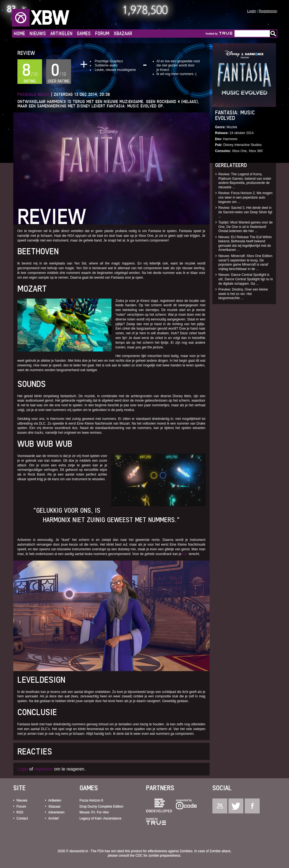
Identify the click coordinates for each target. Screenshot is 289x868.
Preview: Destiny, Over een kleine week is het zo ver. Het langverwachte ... (243, 294)
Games (84, 33)
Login (252, 11)
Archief (54, 818)
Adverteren (57, 812)
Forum (102, 33)
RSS (20, 812)
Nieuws (38, 33)
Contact (22, 818)
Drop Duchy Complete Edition (101, 807)
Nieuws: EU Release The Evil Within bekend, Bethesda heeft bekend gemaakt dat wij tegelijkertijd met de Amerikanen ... (245, 244)
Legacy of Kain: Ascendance (101, 818)
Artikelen (61, 33)
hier (185, 554)
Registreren (268, 11)
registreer (44, 769)
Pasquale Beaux (33, 94)
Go (273, 34)
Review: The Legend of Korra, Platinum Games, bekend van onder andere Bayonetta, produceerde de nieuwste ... (245, 181)
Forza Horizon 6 (91, 800)
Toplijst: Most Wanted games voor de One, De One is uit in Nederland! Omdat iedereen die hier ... (246, 227)
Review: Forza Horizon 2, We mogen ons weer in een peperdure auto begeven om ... (246, 197)
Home (19, 33)
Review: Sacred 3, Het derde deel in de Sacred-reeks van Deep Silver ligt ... (245, 212)
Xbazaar (123, 33)
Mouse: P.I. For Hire (94, 812)
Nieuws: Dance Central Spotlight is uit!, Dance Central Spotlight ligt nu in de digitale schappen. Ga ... (246, 279)
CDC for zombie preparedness (158, 856)
